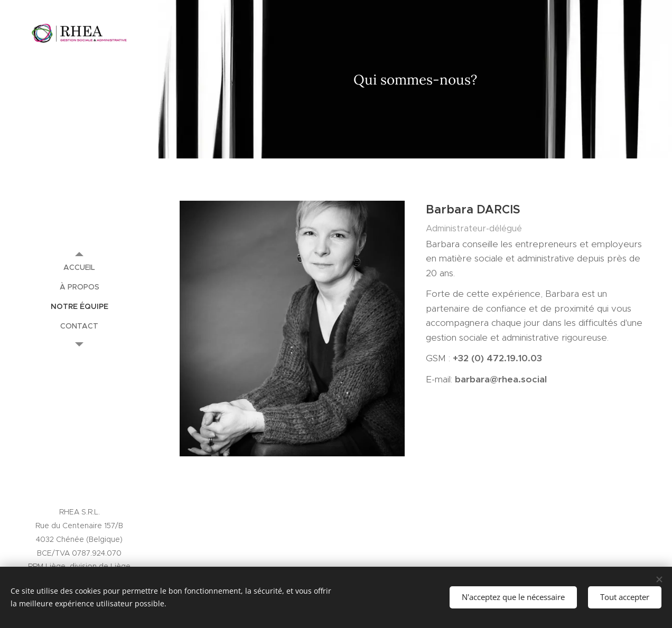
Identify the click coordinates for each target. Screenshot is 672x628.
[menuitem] (79, 268)
